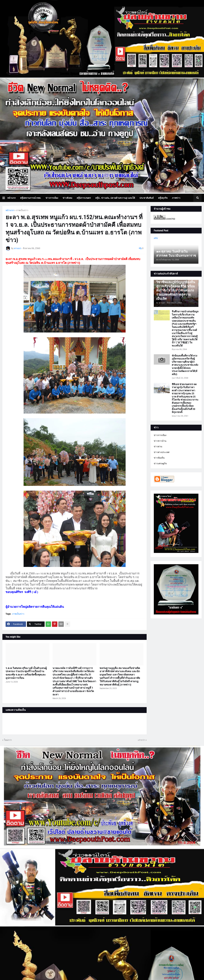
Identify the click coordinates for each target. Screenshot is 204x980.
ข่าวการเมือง (160, 435)
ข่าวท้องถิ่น (159, 458)
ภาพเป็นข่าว (22, 210)
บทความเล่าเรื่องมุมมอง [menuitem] (21, 206)
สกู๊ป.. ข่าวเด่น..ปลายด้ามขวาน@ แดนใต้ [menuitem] (115, 198)
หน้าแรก (10, 210)
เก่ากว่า (141, 740)
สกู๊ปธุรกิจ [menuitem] (163, 198)
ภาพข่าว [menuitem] (176, 198)
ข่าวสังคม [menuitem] (67, 198)
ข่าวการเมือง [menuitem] (52, 198)
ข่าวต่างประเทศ (162, 452)
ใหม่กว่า (8, 740)
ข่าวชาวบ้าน (160, 441)
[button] (5, 198)
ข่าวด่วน (158, 446)
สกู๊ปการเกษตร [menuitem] (84, 198)
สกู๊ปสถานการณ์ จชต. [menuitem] (31, 198)
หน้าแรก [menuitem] (11, 198)
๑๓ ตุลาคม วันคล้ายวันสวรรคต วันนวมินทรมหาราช (176, 254)
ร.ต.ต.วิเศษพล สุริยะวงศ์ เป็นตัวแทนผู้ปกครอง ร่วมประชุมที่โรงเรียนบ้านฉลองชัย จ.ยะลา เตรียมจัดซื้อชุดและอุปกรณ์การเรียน (26, 673)
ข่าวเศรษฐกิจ (160, 463)
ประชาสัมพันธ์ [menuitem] (147, 198)
